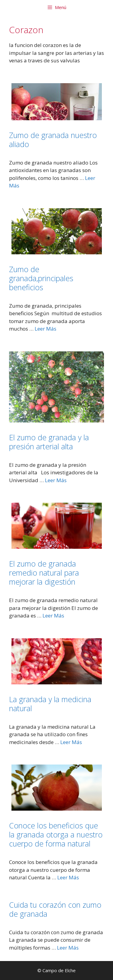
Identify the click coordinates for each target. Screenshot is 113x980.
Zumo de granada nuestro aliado (53, 140)
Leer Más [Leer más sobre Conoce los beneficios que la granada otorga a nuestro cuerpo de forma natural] (68, 877)
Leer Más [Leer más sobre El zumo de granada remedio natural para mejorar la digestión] (53, 616)
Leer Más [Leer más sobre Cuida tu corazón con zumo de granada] (68, 948)
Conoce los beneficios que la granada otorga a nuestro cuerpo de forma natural (56, 834)
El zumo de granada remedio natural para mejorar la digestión (44, 573)
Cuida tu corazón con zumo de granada (55, 909)
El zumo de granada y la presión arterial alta (49, 442)
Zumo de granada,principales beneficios (41, 278)
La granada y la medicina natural (50, 704)
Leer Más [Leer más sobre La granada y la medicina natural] (71, 742)
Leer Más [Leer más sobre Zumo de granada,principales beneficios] (46, 329)
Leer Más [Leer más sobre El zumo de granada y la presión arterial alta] (56, 480)
